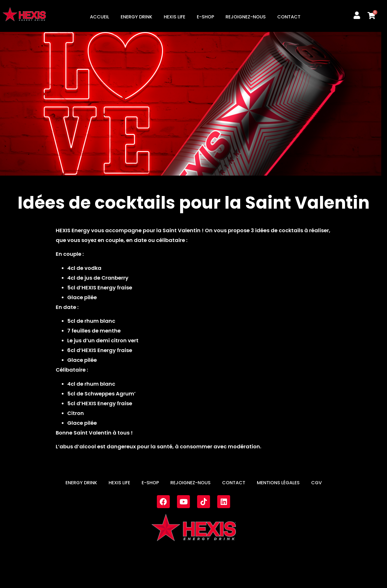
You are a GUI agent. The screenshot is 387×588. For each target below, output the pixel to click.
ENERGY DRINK (136, 17)
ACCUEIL (100, 17)
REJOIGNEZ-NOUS (246, 17)
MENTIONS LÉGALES (278, 483)
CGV (316, 483)
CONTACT (289, 17)
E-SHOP (205, 17)
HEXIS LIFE (175, 17)
